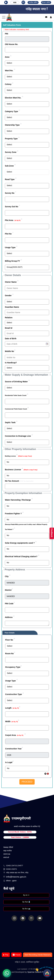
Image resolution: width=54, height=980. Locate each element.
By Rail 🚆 (26, 902)
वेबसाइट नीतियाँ (8, 847)
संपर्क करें (6, 857)
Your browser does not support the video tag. (27, 937)
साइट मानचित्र (8, 851)
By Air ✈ (26, 895)
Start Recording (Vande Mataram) (38, 955)
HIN (15, 3)
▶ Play (6, 955)
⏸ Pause (16, 955)
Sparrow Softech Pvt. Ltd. (38, 972)
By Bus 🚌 (26, 909)
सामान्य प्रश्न (7, 854)
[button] (6, 2)
